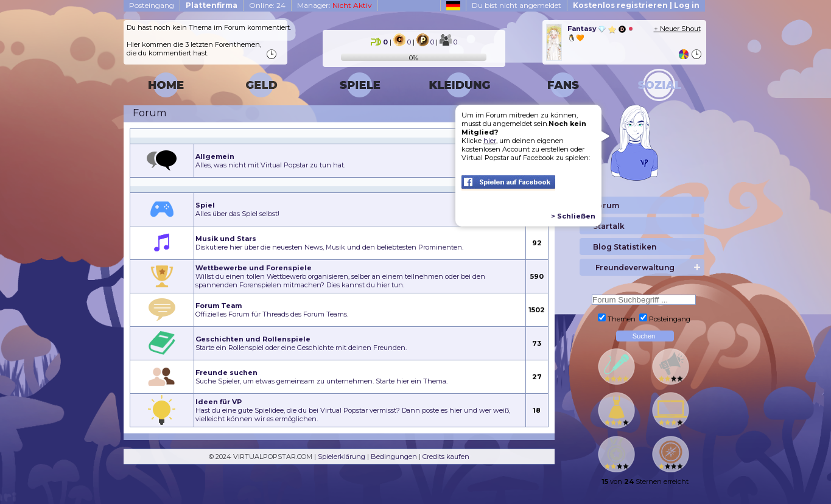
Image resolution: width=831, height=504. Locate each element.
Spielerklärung (342, 457)
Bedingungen (394, 457)
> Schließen (573, 216)
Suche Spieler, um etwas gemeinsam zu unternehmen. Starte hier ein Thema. (321, 377)
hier (490, 141)
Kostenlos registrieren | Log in (636, 5)
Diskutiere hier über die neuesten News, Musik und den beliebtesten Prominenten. (329, 243)
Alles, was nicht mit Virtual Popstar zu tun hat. (270, 161)
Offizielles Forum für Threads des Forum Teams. (272, 310)
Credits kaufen (446, 457)
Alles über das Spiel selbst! (237, 209)
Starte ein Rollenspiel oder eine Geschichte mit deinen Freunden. (301, 343)
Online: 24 (267, 5)
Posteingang (152, 5)
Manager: (335, 5)
